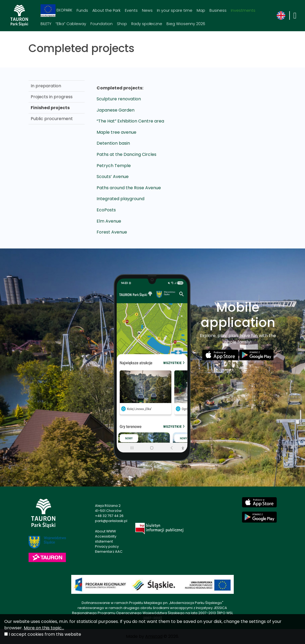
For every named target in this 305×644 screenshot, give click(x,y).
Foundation (102, 24)
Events (131, 10)
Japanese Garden (116, 110)
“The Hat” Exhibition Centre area (130, 121)
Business (218, 10)
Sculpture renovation (119, 99)
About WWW (105, 531)
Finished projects (50, 108)
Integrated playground (120, 199)
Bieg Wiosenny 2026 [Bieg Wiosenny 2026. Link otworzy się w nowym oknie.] (186, 24)
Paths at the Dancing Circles (126, 154)
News (147, 10)
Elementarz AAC (109, 552)
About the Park (106, 10)
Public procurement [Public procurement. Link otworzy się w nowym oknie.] (52, 119)
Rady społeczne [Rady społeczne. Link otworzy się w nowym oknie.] (147, 24)
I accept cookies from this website (45, 634)
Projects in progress (52, 97)
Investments (243, 10)
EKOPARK (56, 11)
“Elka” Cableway (71, 24)
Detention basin (113, 143)
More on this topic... (44, 628)
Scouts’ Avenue (113, 177)
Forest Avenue (112, 232)
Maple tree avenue (116, 132)
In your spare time (175, 10)
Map (201, 10)
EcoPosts (106, 210)
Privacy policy (107, 546)
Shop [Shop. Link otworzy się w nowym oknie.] (122, 24)
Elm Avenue (109, 221)
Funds (82, 10)
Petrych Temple (114, 166)
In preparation (46, 86)
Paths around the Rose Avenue (129, 188)
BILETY (46, 24)
